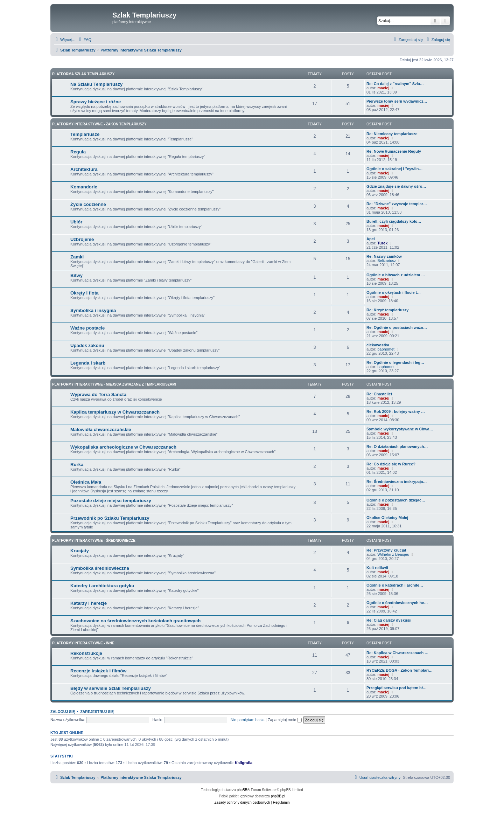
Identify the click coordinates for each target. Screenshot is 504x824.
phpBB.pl (278, 796)
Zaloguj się (63, 712)
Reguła (78, 152)
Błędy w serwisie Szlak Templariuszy (111, 688)
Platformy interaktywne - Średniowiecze (94, 541)
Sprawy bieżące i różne (96, 102)
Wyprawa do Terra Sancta (98, 394)
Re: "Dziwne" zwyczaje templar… (397, 204)
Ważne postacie (87, 328)
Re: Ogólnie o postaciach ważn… (397, 327)
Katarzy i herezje (89, 603)
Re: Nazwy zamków (384, 256)
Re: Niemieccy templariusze (392, 134)
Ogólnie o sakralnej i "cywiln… (394, 169)
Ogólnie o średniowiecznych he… (397, 603)
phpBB (242, 790)
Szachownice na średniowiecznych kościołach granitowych (135, 621)
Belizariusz (387, 261)
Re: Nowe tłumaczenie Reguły (394, 151)
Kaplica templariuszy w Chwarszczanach (115, 412)
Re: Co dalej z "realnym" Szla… (395, 84)
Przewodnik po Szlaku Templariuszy (110, 518)
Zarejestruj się (97, 712)
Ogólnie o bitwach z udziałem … (396, 275)
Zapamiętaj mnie (285, 720)
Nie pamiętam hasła (248, 720)
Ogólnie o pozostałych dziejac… (396, 500)
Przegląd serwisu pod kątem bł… (397, 688)
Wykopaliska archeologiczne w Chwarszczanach (123, 447)
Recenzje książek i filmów (99, 671)
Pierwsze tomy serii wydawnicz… (397, 101)
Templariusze (85, 134)
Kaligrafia (244, 763)
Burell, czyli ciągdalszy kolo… (394, 221)
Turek (382, 243)
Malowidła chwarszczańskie (101, 430)
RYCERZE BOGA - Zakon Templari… (400, 670)
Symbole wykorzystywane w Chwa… (400, 429)
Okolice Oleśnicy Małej (387, 518)
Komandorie (84, 187)
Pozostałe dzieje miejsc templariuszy (111, 501)
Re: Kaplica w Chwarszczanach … (397, 653)
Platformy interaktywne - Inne (83, 643)
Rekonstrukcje (86, 653)
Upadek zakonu (87, 345)
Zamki (77, 257)
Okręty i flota (85, 293)
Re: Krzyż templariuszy (387, 310)
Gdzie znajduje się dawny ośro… (396, 186)
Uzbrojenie (82, 239)
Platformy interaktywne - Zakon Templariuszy (99, 124)
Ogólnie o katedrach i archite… (395, 585)
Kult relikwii (377, 568)
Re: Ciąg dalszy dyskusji (389, 620)
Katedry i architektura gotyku (102, 586)
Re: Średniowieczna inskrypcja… (397, 482)
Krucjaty (80, 551)
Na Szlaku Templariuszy (96, 84)
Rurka (77, 465)
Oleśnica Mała (86, 482)
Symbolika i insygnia (93, 310)
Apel (371, 239)
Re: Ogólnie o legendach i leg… (395, 362)
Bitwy (76, 275)
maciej (383, 88)
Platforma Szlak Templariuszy (83, 74)
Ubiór (76, 222)
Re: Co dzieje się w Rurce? (391, 464)
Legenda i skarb (88, 363)
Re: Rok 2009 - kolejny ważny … (396, 411)
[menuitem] (84, 40)
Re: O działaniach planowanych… (397, 446)
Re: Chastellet (379, 394)
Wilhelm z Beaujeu (393, 554)
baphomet (386, 349)
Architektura (84, 169)
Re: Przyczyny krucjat (386, 550)
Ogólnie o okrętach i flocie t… (394, 292)
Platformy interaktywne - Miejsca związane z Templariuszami (114, 384)
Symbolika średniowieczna (100, 568)
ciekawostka (378, 345)
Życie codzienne (88, 204)
